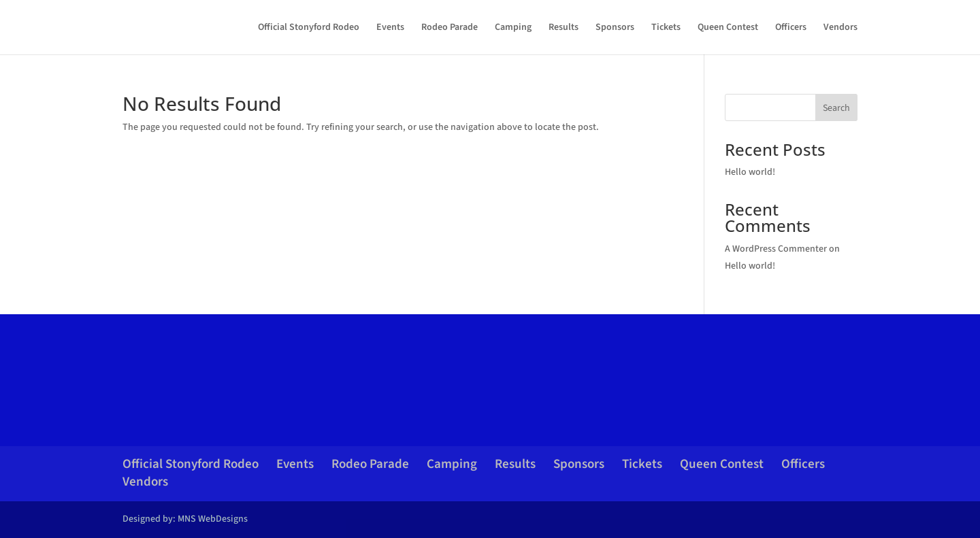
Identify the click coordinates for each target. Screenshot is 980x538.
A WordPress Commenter (776, 249)
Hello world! (750, 172)
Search (836, 108)
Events (390, 28)
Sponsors (615, 28)
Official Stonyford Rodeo (309, 28)
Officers (791, 28)
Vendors (840, 28)
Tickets (666, 28)
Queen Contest (728, 28)
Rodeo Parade (450, 28)
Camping (513, 28)
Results (563, 28)
